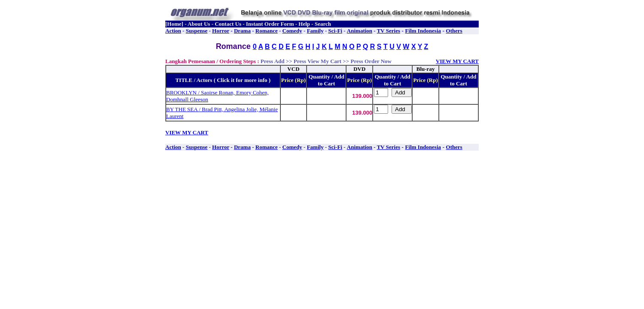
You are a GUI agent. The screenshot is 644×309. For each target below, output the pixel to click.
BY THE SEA (182, 109)
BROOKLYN (182, 92)
